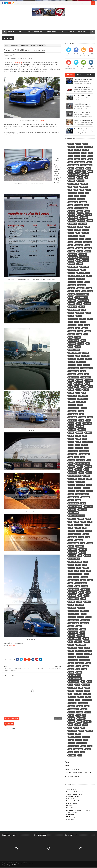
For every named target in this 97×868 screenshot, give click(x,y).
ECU (78, 328)
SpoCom (72, 635)
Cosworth (81, 288)
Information (52, 32)
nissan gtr (72, 509)
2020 (71, 162)
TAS (83, 682)
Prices (71, 565)
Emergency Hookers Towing (75, 792)
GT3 (77, 387)
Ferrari (71, 356)
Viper (77, 728)
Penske (90, 543)
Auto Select (84, 218)
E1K (71, 322)
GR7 (87, 374)
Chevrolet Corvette (83, 273)
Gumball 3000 (81, 402)
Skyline (81, 617)
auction (80, 211)
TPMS (71, 700)
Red (78, 586)
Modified (87, 476)
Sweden (86, 666)
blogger (58, 718)
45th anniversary (74, 175)
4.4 (85, 171)
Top (70, 694)
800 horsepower (74, 184)
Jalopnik (89, 433)
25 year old (80, 168)
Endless (72, 334)
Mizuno (89, 473)
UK (85, 715)
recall (71, 586)
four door (72, 365)
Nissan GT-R (88, 506)
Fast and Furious (74, 350)
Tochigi (71, 691)
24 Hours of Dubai (87, 165)
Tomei (87, 691)
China (90, 276)
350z (89, 168)
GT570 (79, 390)
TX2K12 (72, 712)
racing (77, 577)
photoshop (80, 546)
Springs (86, 639)
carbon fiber (85, 267)
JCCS (78, 436)
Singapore (72, 617)
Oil (85, 528)
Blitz (82, 239)
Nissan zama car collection (77, 516)
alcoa (84, 196)
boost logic (79, 245)
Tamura (79, 672)
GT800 (71, 393)
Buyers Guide (24, 3)
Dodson (72, 304)
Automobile (73, 224)
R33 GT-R (62, 3)
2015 (20, 32)
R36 (87, 574)
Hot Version (73, 420)
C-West (71, 261)
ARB (87, 205)
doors (79, 304)
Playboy (83, 553)
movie (90, 485)
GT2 (71, 387)
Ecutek (85, 328)
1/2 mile (72, 147)
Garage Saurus (74, 368)
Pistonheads (73, 553)
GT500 (71, 390)
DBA (71, 297)
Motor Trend (81, 482)
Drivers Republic (74, 310)
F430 (71, 347)
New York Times (74, 497)
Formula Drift (82, 362)
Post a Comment (10, 728)
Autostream (83, 224)
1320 (71, 150)
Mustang (87, 488)
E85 (77, 322)
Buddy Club (73, 254)
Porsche (88, 556)
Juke (85, 439)
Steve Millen (73, 648)
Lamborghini (73, 454)
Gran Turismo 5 (74, 377)
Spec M (71, 626)
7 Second (71, 32)
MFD (87, 470)
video (85, 725)
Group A (80, 380)
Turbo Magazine (74, 709)
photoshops (73, 549)
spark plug (85, 623)
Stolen (71, 651)
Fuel (80, 365)
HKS (82, 414)
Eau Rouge (72, 325)
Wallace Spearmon (75, 737)
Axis (88, 227)
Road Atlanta (86, 589)
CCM (84, 270)
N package (81, 491)
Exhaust (81, 344)
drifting (82, 307)
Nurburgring (18, 63)
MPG (71, 488)
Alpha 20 (81, 199)
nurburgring (14, 45)
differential (72, 301)
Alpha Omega (73, 202)
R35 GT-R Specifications (72, 776)
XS (70, 749)
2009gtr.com (19, 863)
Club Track (81, 279)
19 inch (86, 150)
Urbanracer (81, 718)
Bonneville (88, 242)
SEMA (71, 605)
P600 (81, 537)
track (78, 700)
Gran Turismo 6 (86, 377)
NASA (71, 494)
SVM (79, 666)
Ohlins (78, 528)
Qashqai (72, 568)
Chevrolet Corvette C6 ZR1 (77, 276)
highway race (73, 414)
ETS (71, 337)
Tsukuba (72, 706)
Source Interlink (74, 620)
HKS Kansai (73, 417)
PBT (15, 865)
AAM (89, 190)
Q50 (85, 565)
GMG (83, 371)
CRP (78, 291)
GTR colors (73, 396)
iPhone (71, 433)
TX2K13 (80, 712)
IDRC (78, 423)
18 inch (78, 150)
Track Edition (87, 700)
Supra (71, 663)
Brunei (88, 251)
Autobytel (81, 221)
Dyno (90, 319)
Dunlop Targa (73, 319)
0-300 (79, 144)
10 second (89, 147)
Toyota (81, 697)
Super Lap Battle (84, 657)
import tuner (87, 423)
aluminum (84, 202)
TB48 (90, 682)
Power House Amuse (75, 562)
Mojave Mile (73, 479)
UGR (78, 715)
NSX (71, 525)
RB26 (90, 580)
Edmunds (72, 331)
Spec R (80, 626)
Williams (72, 743)
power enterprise (74, 559)
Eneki (79, 334)
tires (81, 688)
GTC (78, 393)
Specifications (34, 3)
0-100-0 (71, 144)
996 (76, 190)
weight (71, 740)
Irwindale (80, 433)
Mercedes (79, 470)
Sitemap (49, 3)
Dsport (71, 313)
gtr (84, 393)
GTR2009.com (83, 399)
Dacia (90, 291)
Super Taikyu (73, 660)
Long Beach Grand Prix (83, 463)
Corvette (72, 288)
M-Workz (72, 466)
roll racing (72, 596)
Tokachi (80, 691)
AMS (71, 205)
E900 (83, 322)
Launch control (85, 454)
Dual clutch (80, 313)
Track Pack (72, 703)
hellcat (84, 408)
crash (89, 288)
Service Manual (74, 611)
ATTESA (72, 211)
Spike (83, 632)
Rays (83, 580)
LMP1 (71, 463)
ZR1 (80, 755)
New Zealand (86, 497)
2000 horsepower (74, 153)
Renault (85, 586)
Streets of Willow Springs (84, 651)
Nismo (79, 500)
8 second (81, 181)
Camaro (72, 264)
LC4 (77, 457)
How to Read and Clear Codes (76, 801)
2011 (71, 156)
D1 (84, 291)
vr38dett (90, 731)
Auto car (89, 214)
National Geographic (82, 494)
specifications (73, 629)
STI (81, 648)
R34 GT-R (69, 3)
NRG (90, 522)
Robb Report (73, 592)
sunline (71, 654)
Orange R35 (73, 537)
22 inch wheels (74, 165)
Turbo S (84, 709)
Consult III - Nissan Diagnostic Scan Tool (78, 773)
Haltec (81, 405)
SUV (89, 663)
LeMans (72, 460)
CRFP (71, 291)
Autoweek (72, 227)
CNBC (81, 282)
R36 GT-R (82, 3)
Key (78, 445)
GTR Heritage (83, 396)
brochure (72, 251)
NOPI (77, 522)
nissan (84, 503)
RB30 (71, 583)
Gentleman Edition (87, 368)
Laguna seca (84, 451)
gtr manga (72, 399)
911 (70, 187)
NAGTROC (12, 645)
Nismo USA (70, 808)
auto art (81, 214)
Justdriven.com (88, 442)
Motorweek (81, 485)
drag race (88, 304)
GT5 (91, 387)
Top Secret (88, 694)
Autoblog (72, 221)
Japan (71, 436)
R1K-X (86, 568)
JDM (85, 436)
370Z (71, 171)
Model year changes (75, 476)
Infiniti (71, 427)
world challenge (74, 746)
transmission (83, 703)
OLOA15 (89, 531)
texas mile (86, 685)
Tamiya (71, 672)
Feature (86, 353)
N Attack (72, 491)
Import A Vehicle (72, 803)
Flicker (81, 359)
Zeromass (72, 755)
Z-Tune (88, 749)
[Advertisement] (49, 22)
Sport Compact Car (75, 639)
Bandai (78, 230)
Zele (83, 752)
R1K (79, 568)
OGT (88, 525)
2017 (84, 159)
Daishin (72, 294)
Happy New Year (74, 408)
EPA (86, 334)
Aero (71, 196)
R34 (83, 571)
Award (81, 227)
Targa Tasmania (74, 682)
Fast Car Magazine (75, 353)
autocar (90, 221)
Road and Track (74, 589)
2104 (90, 162)
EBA (81, 325)
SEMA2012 (72, 608)
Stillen (88, 648)
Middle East (73, 473)
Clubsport (72, 282)
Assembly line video (82, 208)
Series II (82, 608)
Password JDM (74, 543)
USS (71, 725)
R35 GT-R (75, 3)
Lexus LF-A (81, 460)
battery (71, 233)
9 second (85, 184)
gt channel (89, 380)
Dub (89, 313)
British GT (89, 248)
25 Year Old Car (71, 789)
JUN (79, 442)
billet (83, 236)
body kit (79, 242)
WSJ (90, 746)
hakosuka (72, 405)
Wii (86, 740)
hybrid (71, 423)
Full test (87, 365)
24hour (71, 168)
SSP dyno (79, 642)
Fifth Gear (86, 356)
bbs (78, 233)
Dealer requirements (82, 297)
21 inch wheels (80, 162)
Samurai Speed (74, 599)
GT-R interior (79, 383)
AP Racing (79, 205)
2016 (77, 159)
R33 (77, 571)
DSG (84, 310)
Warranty (86, 737)
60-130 (80, 178)
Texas (78, 685)
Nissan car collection (75, 506)
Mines (82, 473)
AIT (77, 196)
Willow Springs (82, 743)
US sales (72, 722)
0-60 (86, 144)
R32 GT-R (56, 3)
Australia (72, 214)
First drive (72, 359)
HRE (88, 420)
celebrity (72, 273)
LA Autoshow (73, 451)
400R (91, 171)
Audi (88, 211)
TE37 (71, 685)
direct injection (83, 301)
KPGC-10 (79, 448)
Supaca (80, 654)
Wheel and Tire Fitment (34, 32)
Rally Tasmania (74, 580)
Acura (81, 193)
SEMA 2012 (80, 605)
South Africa (86, 620)
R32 (71, 571)
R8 (70, 577)
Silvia (84, 614)
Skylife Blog (70, 815)
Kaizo (71, 445)
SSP (71, 642)
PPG (86, 562)
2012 (77, 156)
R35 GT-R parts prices (75, 574)
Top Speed (72, 697)
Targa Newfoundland (75, 679)
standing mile (81, 645)
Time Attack (73, 688)
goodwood (72, 374)
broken (80, 251)
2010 (91, 153)
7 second (72, 181)
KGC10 (85, 445)
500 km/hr (85, 175)
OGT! (71, 528)
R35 (62, 32)
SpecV (83, 629)
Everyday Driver (74, 340)
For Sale (11, 32)
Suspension (80, 663)
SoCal (89, 617)
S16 (80, 596)
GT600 (86, 390)
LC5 (83, 457)
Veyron (78, 725)
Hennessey (72, 411)
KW (87, 448)
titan (88, 688)
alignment (72, 199)
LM (89, 460)
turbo (87, 706)
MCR (71, 470)
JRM (78, 439)
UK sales (72, 718)
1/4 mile (80, 147)
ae (88, 193)
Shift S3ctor (85, 611)
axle (71, 230)
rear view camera (81, 583)
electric (88, 331)
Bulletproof (83, 254)
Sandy (84, 599)
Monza (82, 479)
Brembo (80, 248)
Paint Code (79, 540)
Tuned (80, 706)
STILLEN (42, 121)
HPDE (82, 420)
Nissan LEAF (83, 509)
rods (88, 592)
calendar (86, 261)
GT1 (88, 383)
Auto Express (73, 218)
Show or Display (74, 614)
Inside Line (80, 427)
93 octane (84, 187)
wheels (79, 740)
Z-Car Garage (79, 749)
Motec (89, 479)
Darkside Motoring (83, 294)
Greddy (71, 380)
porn (80, 556)
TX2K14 (88, 712)
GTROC (72, 402)
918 (76, 187)
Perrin (71, 546)
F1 (88, 344)
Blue (89, 239)
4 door (78, 171)
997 (82, 190)
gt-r (70, 383)
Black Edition (73, 239)
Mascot (80, 466)
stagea (71, 645)
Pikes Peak (83, 549)
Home (17, 3)
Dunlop (79, 316)
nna (70, 522)
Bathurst (86, 230)
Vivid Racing (73, 731)
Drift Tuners (73, 307)
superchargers (85, 660)
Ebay (87, 325)
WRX (84, 746)
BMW (71, 242)
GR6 (81, 374)
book (71, 245)
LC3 (71, 457)
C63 (79, 261)
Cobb (88, 282)
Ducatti (71, 316)
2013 (84, 156)
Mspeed (78, 488)
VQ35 (82, 731)
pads (71, 540)
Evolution (72, 344)
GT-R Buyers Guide (72, 796)
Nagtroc (90, 491)
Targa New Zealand (75, 675)
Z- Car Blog (70, 819)
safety (87, 596)
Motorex (72, 485)
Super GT (88, 654)
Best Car (86, 233)
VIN (70, 728)
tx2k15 (71, 715)
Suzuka (71, 666)
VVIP (78, 734)
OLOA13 (80, 531)
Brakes (71, 248)
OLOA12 (72, 531)
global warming (74, 371)
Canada (80, 264)
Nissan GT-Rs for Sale (72, 769)
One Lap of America (75, 534)
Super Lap (72, 657)
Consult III (72, 285)
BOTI (88, 245)
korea (71, 448)
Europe (78, 337)
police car (72, 556)
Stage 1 (87, 642)
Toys (88, 697)
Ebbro (71, 328)
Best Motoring (73, 236)
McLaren (89, 466)
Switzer (71, 669)
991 (70, 190)
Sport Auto (81, 635)
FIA (78, 356)
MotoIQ (71, 482)
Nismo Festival (74, 503)
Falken (78, 347)
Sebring (72, 602)
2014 (91, 156)
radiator (85, 577)
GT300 (84, 387)
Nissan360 (72, 519)
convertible (82, 285)
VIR (83, 728)
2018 (91, 159)
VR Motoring (71, 817)
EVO (83, 340)
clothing (72, 279)
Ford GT (72, 362)
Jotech (71, 439)
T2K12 (85, 669)
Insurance (72, 430)
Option (86, 534)
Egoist (81, 331)
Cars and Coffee (74, 270)
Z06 (77, 752)
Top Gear (78, 694)
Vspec (71, 734)
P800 (88, 537)
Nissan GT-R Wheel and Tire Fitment (78, 810)
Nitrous (81, 519)
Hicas (81, 411)
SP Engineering (74, 623)
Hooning (82, 417)
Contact (43, 3)
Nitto (89, 519)
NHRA (71, 500)
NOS (84, 522)
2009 (84, 153)
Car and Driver (73, 267)
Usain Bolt (88, 722)
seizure (88, 602)
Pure (78, 565)
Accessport (73, 193)
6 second (72, 178)
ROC (82, 592)
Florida (89, 359)
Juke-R (71, 442)
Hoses (91, 417)
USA (80, 722)
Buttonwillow (73, 257)
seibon (80, 602)
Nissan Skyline (74, 513)
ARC (71, 208)
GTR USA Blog (71, 799)
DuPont (83, 319)
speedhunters (73, 632)
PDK (83, 543)
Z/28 (71, 752)
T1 (78, 669)
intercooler (82, 430)
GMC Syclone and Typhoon (75, 794)
